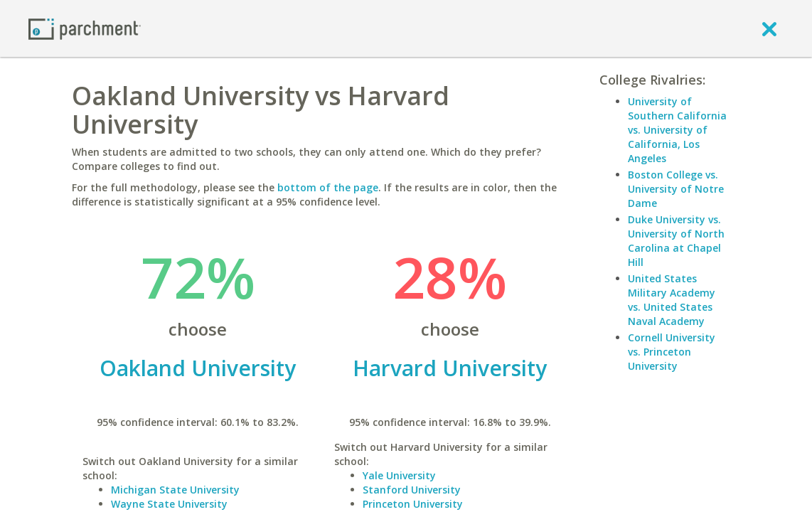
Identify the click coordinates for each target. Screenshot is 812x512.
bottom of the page (328, 187)
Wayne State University (169, 504)
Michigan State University (175, 490)
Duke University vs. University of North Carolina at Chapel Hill (676, 241)
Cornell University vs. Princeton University (672, 352)
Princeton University (413, 504)
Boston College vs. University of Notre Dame (676, 189)
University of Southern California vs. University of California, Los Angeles (677, 130)
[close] (769, 28)
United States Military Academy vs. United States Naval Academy (672, 300)
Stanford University (412, 490)
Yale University (399, 475)
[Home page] (85, 28)
